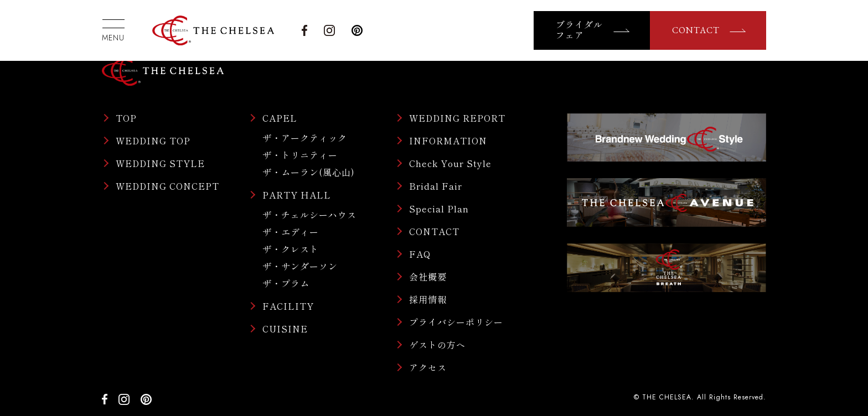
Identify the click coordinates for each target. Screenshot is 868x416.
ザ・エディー (291, 232)
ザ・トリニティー (300, 155)
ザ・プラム (286, 283)
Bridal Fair (436, 186)
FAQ (420, 254)
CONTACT (696, 30)
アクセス (428, 367)
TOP (126, 118)
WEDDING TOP (153, 141)
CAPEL (280, 118)
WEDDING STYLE (160, 163)
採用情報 (428, 299)
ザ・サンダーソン (300, 266)
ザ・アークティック (305, 138)
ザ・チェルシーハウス (309, 215)
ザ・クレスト (291, 249)
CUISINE (285, 329)
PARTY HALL (297, 195)
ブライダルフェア (579, 30)
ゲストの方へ (437, 345)
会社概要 (428, 277)
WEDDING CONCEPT (167, 186)
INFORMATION (448, 141)
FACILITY (288, 306)
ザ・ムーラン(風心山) (309, 172)
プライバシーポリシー (456, 322)
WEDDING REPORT (457, 118)
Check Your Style (450, 163)
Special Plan (439, 209)
